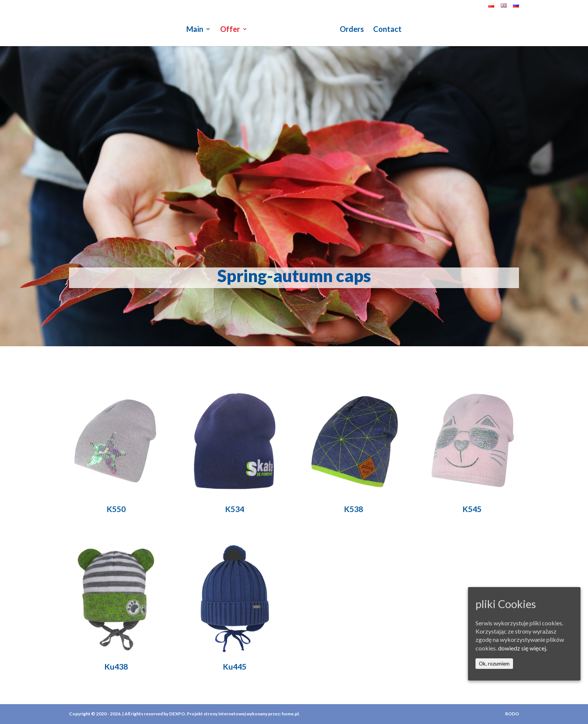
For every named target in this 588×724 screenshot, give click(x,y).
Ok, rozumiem (494, 664)
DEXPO (177, 714)
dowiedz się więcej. (523, 648)
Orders (352, 30)
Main (195, 30)
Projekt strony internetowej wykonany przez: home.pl (243, 714)
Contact (387, 30)
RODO (512, 714)
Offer (230, 30)
